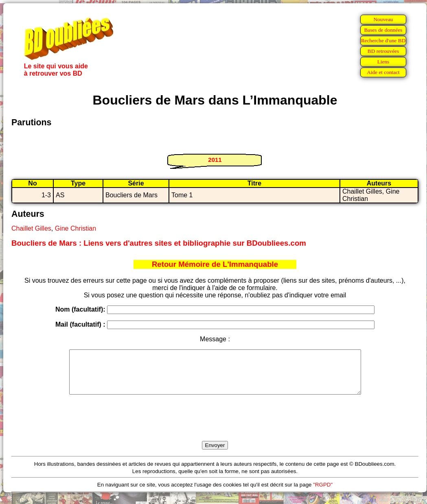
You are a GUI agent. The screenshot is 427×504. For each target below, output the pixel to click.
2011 (215, 160)
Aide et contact (383, 72)
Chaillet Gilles (31, 228)
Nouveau (383, 19)
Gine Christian (76, 228)
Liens (383, 62)
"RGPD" (323, 493)
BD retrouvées (383, 51)
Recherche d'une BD (383, 40)
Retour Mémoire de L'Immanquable (215, 264)
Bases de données (383, 30)
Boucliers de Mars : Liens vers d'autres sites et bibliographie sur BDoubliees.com (159, 243)
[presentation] (215, 427)
